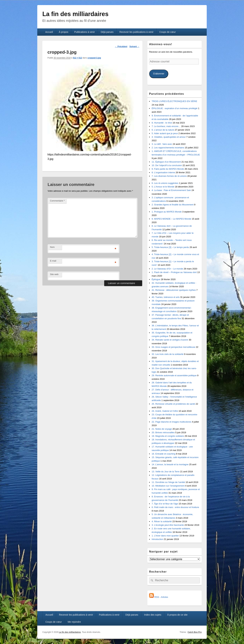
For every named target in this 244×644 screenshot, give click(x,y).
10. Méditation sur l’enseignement (168, 486)
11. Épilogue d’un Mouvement (166, 162)
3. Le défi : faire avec (162, 144)
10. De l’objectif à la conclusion (167, 165)
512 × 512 (77, 58)
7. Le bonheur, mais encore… (166, 126)
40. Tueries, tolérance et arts (166, 297)
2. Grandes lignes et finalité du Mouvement (173, 205)
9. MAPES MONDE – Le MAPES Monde (171, 219)
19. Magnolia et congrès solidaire (168, 436)
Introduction (157, 539)
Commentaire (57, 201)
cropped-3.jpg (94, 58)
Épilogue (156, 279)
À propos (64, 32)
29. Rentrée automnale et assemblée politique (174, 375)
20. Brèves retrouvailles (163, 432)
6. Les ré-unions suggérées (165, 183)
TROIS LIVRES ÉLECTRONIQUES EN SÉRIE (174, 101)
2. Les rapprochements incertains (168, 148)
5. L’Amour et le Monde (163, 187)
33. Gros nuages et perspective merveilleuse (173, 347)
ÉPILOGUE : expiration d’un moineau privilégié (175, 108)
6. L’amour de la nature (163, 130)
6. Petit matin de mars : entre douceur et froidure (175, 507)
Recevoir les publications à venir (136, 32)
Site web (54, 274)
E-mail (53, 261)
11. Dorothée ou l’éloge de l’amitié (168, 482)
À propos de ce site (177, 615)
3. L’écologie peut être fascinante (168, 525)
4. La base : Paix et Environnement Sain (171, 190)
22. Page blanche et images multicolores (171, 422)
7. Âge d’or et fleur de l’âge (165, 504)
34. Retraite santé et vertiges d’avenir (170, 340)
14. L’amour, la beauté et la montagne (170, 464)
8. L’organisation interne (163, 172)
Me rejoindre (74, 622)
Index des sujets (153, 615)
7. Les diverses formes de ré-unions (169, 176)
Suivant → (134, 47)
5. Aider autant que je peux (165, 133)
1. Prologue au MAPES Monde (167, 212)
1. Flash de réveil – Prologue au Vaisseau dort (174, 272)
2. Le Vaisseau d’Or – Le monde (167, 269)
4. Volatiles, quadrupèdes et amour (169, 137)
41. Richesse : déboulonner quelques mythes (174, 290)
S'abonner (159, 74)
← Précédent (121, 47)
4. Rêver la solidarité (162, 521)
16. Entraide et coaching (164, 454)
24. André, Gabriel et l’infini (165, 411)
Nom (52, 247)
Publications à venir (84, 32)
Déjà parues (107, 32)
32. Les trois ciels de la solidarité (168, 354)
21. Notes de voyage (162, 429)
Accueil (49, 32)
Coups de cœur (168, 32)
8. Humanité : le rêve (162, 123)
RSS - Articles (159, 597)
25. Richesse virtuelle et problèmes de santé (173, 404)
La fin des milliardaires (75, 14)
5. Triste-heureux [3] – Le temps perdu (170, 247)
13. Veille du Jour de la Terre (166, 472)
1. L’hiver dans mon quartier (165, 536)
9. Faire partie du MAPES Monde (168, 169)
